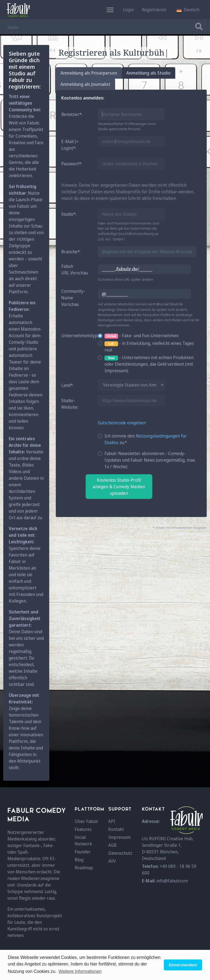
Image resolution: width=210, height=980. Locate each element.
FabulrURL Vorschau (75, 269)
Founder (83, 852)
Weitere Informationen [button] (80, 971)
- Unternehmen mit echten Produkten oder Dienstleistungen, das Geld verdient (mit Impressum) (149, 364)
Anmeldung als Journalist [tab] (85, 84)
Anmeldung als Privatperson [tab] (89, 73)
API (112, 821)
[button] (188, 10)
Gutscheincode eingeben (122, 423)
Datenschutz (120, 853)
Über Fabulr (87, 821)
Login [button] (128, 10)
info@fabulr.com (172, 881)
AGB (112, 845)
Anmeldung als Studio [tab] (148, 73)
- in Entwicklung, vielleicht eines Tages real (149, 346)
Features (83, 829)
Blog (79, 860)
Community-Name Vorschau (73, 298)
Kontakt (116, 829)
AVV (112, 861)
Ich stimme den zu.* (146, 439)
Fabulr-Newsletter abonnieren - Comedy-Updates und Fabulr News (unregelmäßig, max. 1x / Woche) (150, 460)
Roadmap (84, 868)
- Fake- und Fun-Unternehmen (142, 336)
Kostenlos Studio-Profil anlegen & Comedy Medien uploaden (119, 487)
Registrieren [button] (154, 10)
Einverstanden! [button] (183, 965)
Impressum (119, 837)
